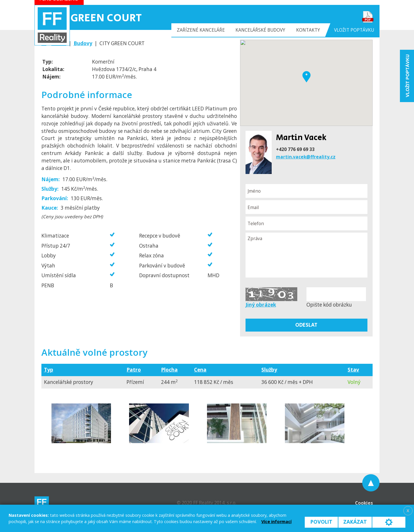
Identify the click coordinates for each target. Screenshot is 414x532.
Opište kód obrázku (329, 305)
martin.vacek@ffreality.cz (306, 157)
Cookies (364, 503)
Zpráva (306, 255)
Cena (200, 370)
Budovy (83, 43)
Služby (269, 370)
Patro (134, 370)
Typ (49, 370)
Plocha (169, 370)
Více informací (276, 522)
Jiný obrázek (261, 305)
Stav (353, 370)
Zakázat (355, 522)
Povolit (321, 522)
